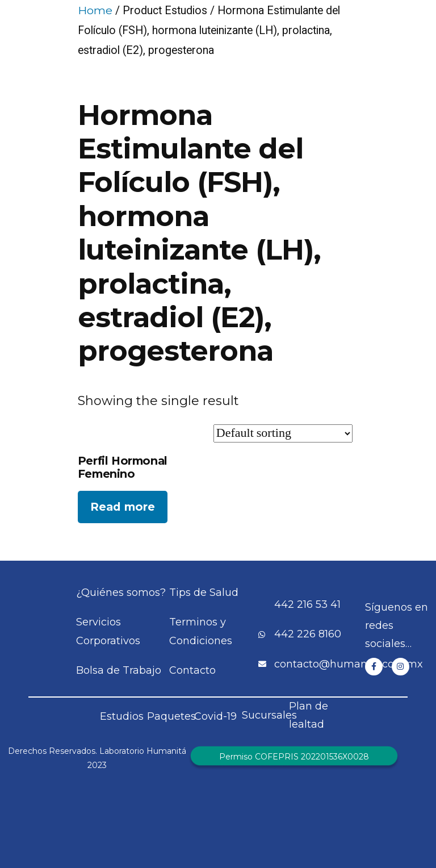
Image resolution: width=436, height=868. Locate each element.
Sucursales (269, 715)
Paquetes (171, 716)
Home (95, 10)
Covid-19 (215, 716)
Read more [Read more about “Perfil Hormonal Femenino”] (123, 507)
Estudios (122, 716)
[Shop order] (283, 433)
